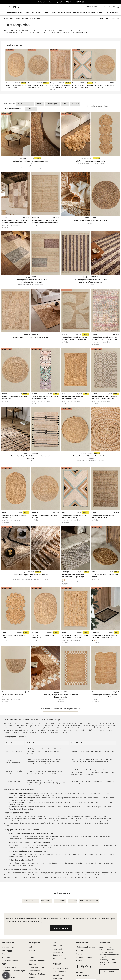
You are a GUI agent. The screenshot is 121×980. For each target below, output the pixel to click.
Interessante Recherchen (58, 959)
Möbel (82, 13)
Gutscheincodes (59, 977)
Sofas (88, 13)
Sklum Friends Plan (60, 973)
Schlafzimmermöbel (38, 972)
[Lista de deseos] (118, 7)
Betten (106, 13)
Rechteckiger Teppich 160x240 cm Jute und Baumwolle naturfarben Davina (15, 228)
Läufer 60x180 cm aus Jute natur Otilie (91, 166)
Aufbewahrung (97, 13)
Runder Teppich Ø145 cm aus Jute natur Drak (91, 226)
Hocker (32, 959)
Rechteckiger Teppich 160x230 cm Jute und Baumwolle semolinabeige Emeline (45, 228)
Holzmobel (57, 954)
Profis (34, 13)
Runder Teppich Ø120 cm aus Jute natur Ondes (91, 461)
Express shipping (12, 13)
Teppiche (25, 19)
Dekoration (104, 18)
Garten (46, 13)
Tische (32, 956)
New (40, 13)
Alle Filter (31, 114)
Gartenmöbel (58, 951)
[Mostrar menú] (3, 7)
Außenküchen (55, 13)
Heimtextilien (15, 19)
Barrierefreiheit (59, 963)
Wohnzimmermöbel (38, 966)
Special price (25, 13)
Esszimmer (34, 969)
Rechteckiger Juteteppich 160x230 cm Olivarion (31, 342)
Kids (54, 947)
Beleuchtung (115, 18)
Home (6, 19)
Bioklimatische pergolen (70, 13)
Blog (4, 959)
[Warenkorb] (114, 7)
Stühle (32, 952)
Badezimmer (115, 13)
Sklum (7, 956)
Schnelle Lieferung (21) (15, 114)
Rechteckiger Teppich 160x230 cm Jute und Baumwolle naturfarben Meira (75, 344)
